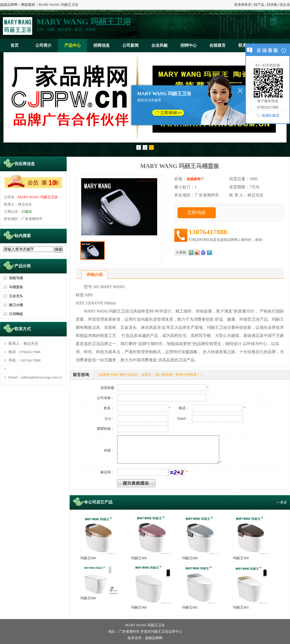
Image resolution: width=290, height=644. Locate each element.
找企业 (285, 5)
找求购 (272, 5)
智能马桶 (16, 278)
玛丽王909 (88, 558)
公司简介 (43, 45)
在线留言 (217, 45)
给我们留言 (271, 116)
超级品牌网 (9, 5)
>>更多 (282, 502)
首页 (14, 45)
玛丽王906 (139, 607)
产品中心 (72, 45)
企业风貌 (159, 45)
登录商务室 (243, 5)
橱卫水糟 (16, 305)
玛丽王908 (88, 598)
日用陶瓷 (16, 314)
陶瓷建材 (28, 5)
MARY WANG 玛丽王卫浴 (38, 197)
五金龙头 (16, 296)
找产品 (259, 5)
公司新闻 (130, 45)
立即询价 (197, 213)
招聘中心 (188, 45)
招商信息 (101, 45)
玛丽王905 (190, 607)
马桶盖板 (16, 287)
